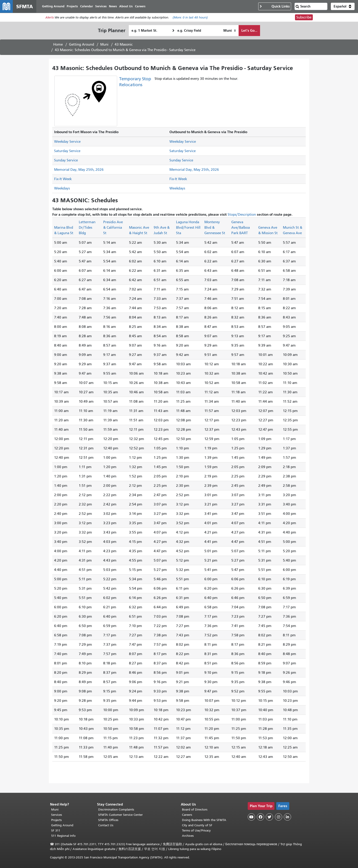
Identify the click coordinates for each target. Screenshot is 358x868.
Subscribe (304, 17)
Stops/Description (242, 215)
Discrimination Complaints (116, 810)
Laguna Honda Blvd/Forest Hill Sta (188, 228)
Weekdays (62, 188)
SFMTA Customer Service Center (120, 815)
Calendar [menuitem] (87, 6)
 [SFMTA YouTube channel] (251, 817)
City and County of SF (197, 825)
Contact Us (106, 825)
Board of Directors (195, 810)
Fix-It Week (63, 179)
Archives (188, 836)
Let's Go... (249, 30)
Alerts (50, 17)
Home (58, 44)
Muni (104, 44)
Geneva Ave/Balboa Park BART (241, 228)
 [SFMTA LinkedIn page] (287, 817)
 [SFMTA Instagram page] (279, 817)
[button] (343, 6)
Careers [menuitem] (140, 6)
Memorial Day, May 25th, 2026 (79, 170)
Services (57, 815)
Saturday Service (67, 151)
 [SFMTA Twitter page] (269, 817)
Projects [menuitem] (72, 6)
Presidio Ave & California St (113, 228)
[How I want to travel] (230, 31)
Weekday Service (67, 142)
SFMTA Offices (108, 820)
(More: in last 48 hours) (190, 17)
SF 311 (56, 830)
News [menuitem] (113, 6)
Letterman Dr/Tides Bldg (87, 228)
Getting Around (82, 44)
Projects (56, 820)
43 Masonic (124, 44)
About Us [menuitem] (126, 6)
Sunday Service (66, 160)
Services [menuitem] (101, 6)
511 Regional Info (63, 836)
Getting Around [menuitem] (53, 6)
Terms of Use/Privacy (196, 830)
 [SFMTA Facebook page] (261, 817)
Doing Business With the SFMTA (204, 820)
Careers (187, 815)
